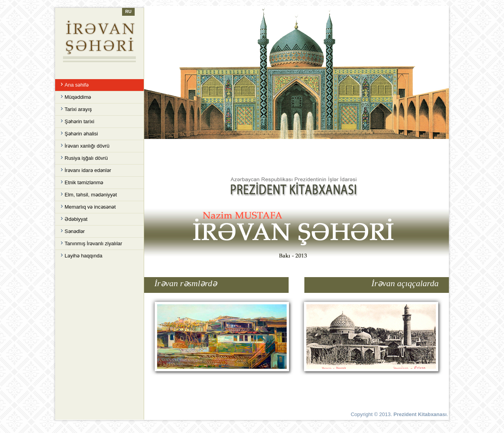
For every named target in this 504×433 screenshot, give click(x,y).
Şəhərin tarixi (79, 121)
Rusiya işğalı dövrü (86, 158)
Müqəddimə (78, 97)
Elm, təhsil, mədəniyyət (91, 195)
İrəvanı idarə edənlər (88, 170)
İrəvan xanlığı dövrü (87, 146)
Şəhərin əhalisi (81, 134)
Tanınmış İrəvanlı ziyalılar (93, 243)
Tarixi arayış (78, 109)
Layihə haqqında (83, 256)
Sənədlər (75, 231)
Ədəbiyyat (76, 219)
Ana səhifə (77, 85)
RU (128, 11)
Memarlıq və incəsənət (90, 207)
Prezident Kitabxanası (420, 414)
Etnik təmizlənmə (84, 182)
